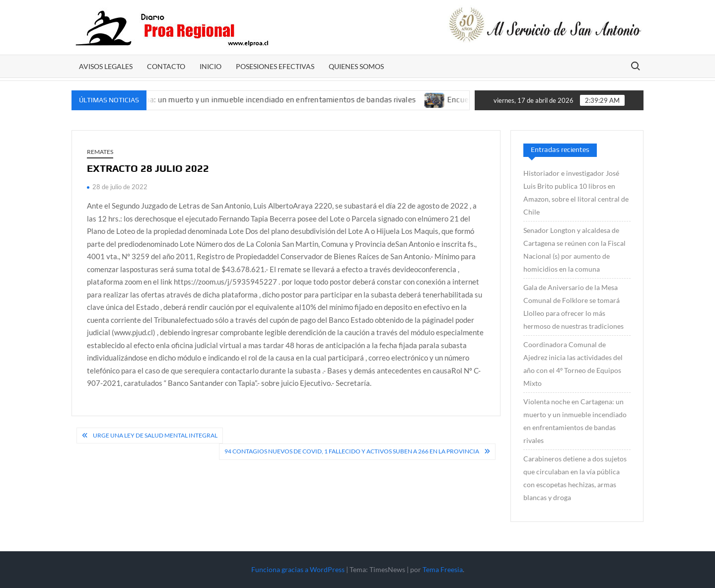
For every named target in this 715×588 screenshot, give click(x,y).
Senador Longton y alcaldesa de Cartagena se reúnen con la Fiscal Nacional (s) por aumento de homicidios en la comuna (574, 250)
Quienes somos (356, 66)
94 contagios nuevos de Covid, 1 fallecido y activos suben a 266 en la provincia (352, 451)
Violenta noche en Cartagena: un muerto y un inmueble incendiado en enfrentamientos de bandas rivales (240, 100)
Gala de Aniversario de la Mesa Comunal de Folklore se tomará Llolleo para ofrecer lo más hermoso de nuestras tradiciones (573, 307)
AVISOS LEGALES (106, 66)
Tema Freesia (443, 569)
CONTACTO (166, 66)
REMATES (100, 152)
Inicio (211, 66)
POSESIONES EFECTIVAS (275, 66)
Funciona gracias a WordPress (298, 569)
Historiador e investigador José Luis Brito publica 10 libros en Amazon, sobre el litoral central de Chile (576, 192)
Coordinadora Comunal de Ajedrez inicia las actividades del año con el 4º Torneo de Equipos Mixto (573, 364)
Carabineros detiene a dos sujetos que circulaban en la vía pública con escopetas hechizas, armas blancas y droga (575, 478)
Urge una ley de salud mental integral (155, 435)
